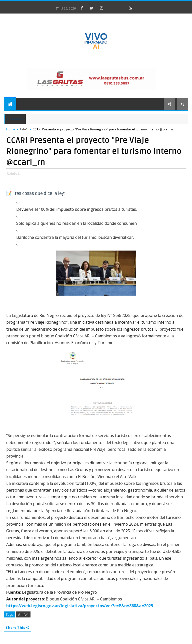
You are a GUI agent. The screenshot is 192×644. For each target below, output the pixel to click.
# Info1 (23, 614)
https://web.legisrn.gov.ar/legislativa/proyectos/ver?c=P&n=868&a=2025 (80, 606)
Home (11, 129)
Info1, (15, 173)
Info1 (24, 129)
